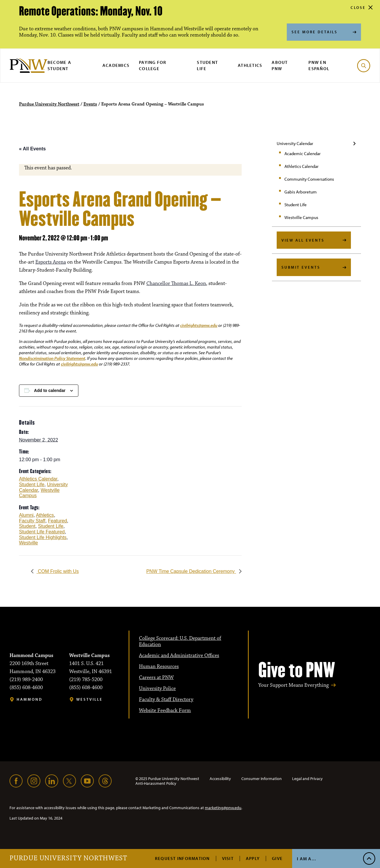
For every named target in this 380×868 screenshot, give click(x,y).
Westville (28, 543)
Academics (116, 65)
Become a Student (59, 65)
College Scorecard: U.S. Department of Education (180, 641)
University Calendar (295, 143)
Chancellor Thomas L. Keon (176, 283)
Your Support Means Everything (293, 685)
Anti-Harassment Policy (156, 783)
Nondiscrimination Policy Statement (52, 358)
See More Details (315, 32)
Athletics (250, 65)
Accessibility (220, 779)
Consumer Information (262, 779)
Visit (228, 858)
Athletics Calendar (301, 166)
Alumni (26, 515)
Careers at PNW (156, 678)
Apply (253, 858)
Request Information (182, 858)
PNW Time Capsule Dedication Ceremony (191, 571)
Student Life (207, 65)
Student (27, 526)
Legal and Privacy (307, 779)
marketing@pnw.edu (223, 808)
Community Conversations (309, 179)
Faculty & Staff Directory (166, 700)
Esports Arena (51, 262)
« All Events (32, 149)
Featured (58, 521)
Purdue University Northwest (68, 858)
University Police (157, 689)
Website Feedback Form (165, 711)
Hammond (30, 699)
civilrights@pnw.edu (199, 325)
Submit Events (301, 267)
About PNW (280, 65)
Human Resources (159, 667)
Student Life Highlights (43, 537)
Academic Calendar (303, 153)
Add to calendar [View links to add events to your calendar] (50, 390)
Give (277, 858)
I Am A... (307, 859)
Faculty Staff (32, 521)
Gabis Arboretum (301, 192)
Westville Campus (301, 217)
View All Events (303, 240)
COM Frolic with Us (58, 571)
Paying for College (153, 65)
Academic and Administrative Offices (179, 656)
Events (90, 104)
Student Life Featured (42, 532)
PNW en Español (319, 65)
